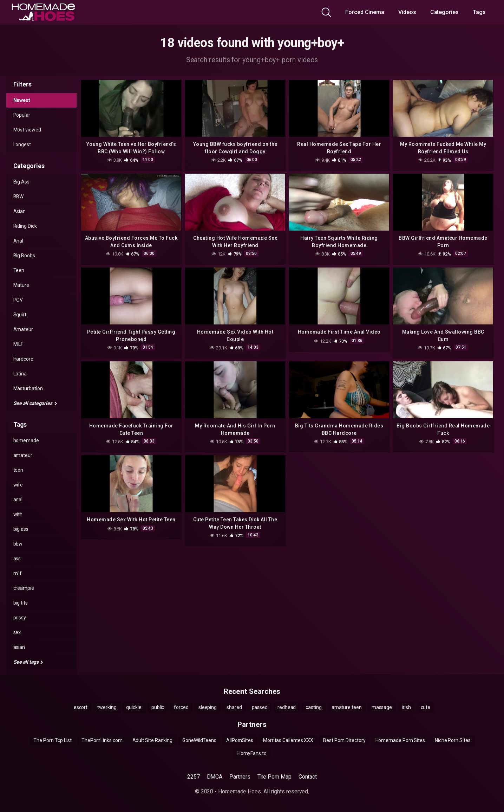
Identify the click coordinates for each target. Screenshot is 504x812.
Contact (308, 777)
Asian (20, 211)
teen (18, 470)
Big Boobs (24, 256)
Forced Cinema (365, 12)
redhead (287, 707)
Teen (19, 270)
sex (17, 632)
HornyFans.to (252, 753)
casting (313, 707)
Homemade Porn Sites (400, 740)
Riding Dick (25, 226)
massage (382, 707)
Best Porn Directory (344, 740)
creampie (24, 588)
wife (18, 485)
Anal (18, 241)
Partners (240, 777)
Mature (21, 285)
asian (19, 647)
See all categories (35, 403)
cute (426, 707)
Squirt (20, 315)
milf (18, 573)
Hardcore (23, 359)
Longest (22, 144)
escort (81, 707)
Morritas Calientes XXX (288, 740)
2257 (194, 777)
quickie (134, 707)
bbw (18, 544)
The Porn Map (274, 777)
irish (406, 707)
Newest (22, 100)
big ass (21, 529)
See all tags (28, 662)
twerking (107, 707)
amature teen (347, 707)
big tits (21, 603)
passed (260, 707)
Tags (479, 12)
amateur (23, 455)
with (18, 514)
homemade (26, 440)
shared (234, 707)
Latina (20, 374)
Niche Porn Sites (453, 740)
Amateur (23, 329)
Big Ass (21, 182)
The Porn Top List (53, 740)
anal (18, 500)
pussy (20, 618)
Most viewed (27, 130)
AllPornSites (240, 740)
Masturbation (28, 388)
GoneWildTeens (199, 740)
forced (181, 707)
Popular (22, 115)
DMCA (215, 777)
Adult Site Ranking (153, 740)
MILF (18, 344)
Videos (407, 12)
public (158, 707)
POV (18, 300)
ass (17, 559)
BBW (19, 196)
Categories (444, 12)
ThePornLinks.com (102, 740)
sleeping (208, 707)
